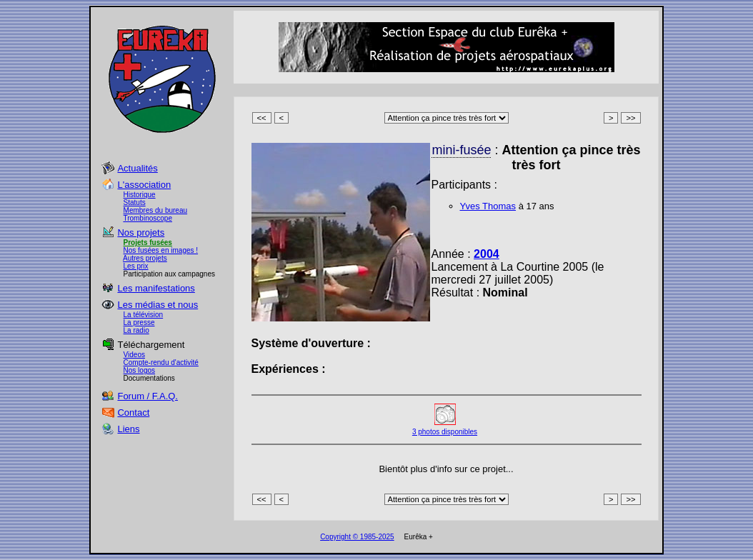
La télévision (144, 315)
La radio (136, 330)
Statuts (135, 202)
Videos (134, 355)
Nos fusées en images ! (161, 250)
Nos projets (141, 232)
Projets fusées (148, 242)
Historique (140, 195)
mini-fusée (461, 150)
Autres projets (145, 258)
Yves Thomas (488, 206)
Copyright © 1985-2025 (357, 537)
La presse (139, 322)
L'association (144, 185)
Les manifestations (156, 288)
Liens (128, 429)
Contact (133, 412)
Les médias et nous (158, 305)
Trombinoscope (148, 218)
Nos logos (139, 370)
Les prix (136, 266)
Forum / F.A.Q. (148, 396)
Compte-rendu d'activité (161, 362)
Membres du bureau (156, 210)
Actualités (137, 168)
